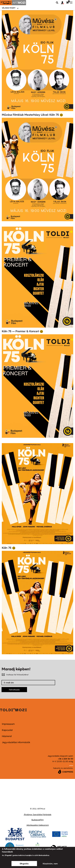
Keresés (57, 3)
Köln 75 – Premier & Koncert (20, 331)
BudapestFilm (38, 820)
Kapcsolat (7, 730)
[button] (64, 3)
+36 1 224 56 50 (65, 759)
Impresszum (8, 724)
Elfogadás (24, 864)
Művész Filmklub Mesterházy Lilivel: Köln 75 (30, 115)
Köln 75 (7, 548)
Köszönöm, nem (50, 864)
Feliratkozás (14, 690)
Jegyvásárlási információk (16, 742)
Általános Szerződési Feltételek (38, 814)
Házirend (7, 736)
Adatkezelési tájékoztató (38, 825)
